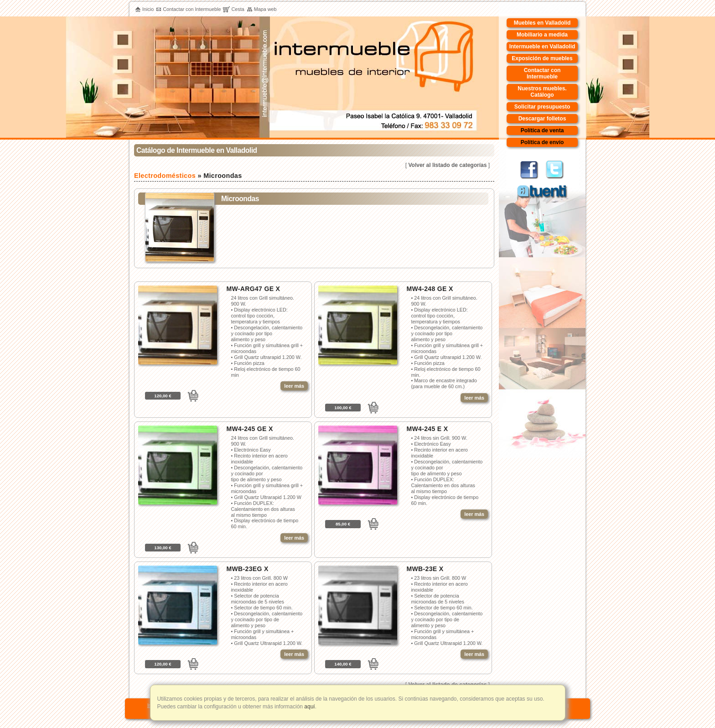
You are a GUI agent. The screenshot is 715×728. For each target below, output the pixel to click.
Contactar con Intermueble (188, 9)
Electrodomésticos (165, 176)
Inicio (144, 9)
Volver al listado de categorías (447, 165)
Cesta (233, 9)
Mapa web (262, 9)
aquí (309, 707)
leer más (294, 386)
